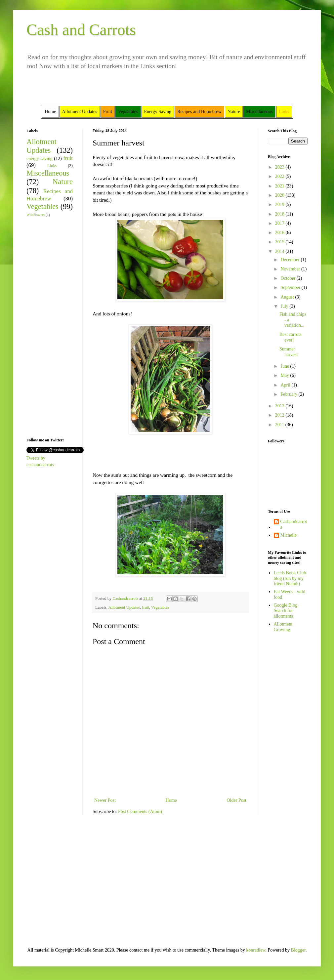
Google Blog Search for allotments (286, 611)
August (288, 297)
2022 (280, 176)
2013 (280, 406)
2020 (280, 195)
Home (171, 800)
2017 (280, 223)
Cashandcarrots (294, 524)
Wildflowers (36, 215)
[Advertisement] (46, 327)
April (286, 385)
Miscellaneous (48, 173)
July (285, 306)
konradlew (256, 950)
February (289, 394)
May (285, 375)
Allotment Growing (283, 627)
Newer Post (105, 800)
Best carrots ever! (290, 337)
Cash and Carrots (81, 30)
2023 (280, 167)
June (285, 366)
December (291, 260)
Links (52, 166)
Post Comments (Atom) (140, 812)
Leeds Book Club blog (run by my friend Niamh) (290, 578)
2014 (280, 251)
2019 (280, 204)
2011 (280, 425)
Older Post (237, 800)
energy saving (40, 159)
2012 (280, 415)
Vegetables (160, 607)
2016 (280, 233)
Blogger (298, 950)
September (291, 287)
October (289, 278)
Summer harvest (289, 352)
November (291, 269)
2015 (280, 242)
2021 (280, 186)
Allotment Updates (124, 607)
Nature (63, 182)
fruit (146, 607)
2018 (280, 214)
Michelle (289, 535)
